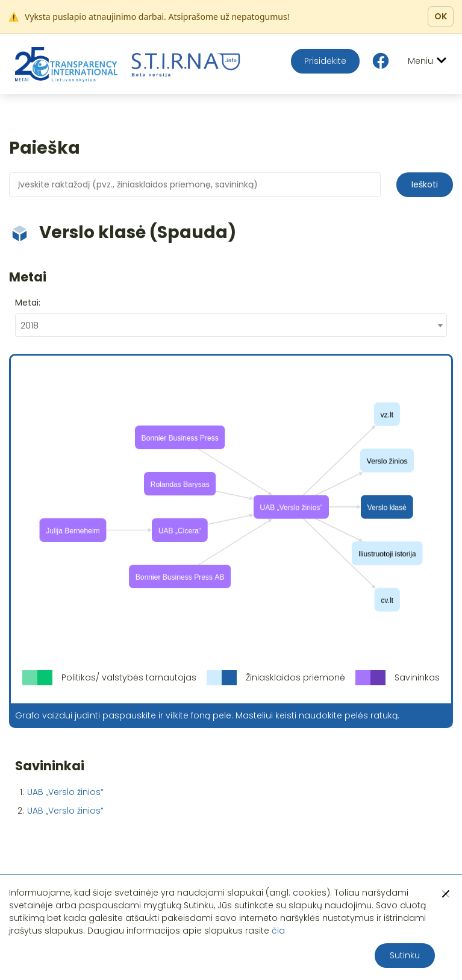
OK (441, 16)
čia (278, 931)
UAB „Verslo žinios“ (65, 792)
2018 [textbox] (30, 325)
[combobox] (231, 325)
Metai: (28, 303)
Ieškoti (425, 184)
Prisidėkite (325, 61)
